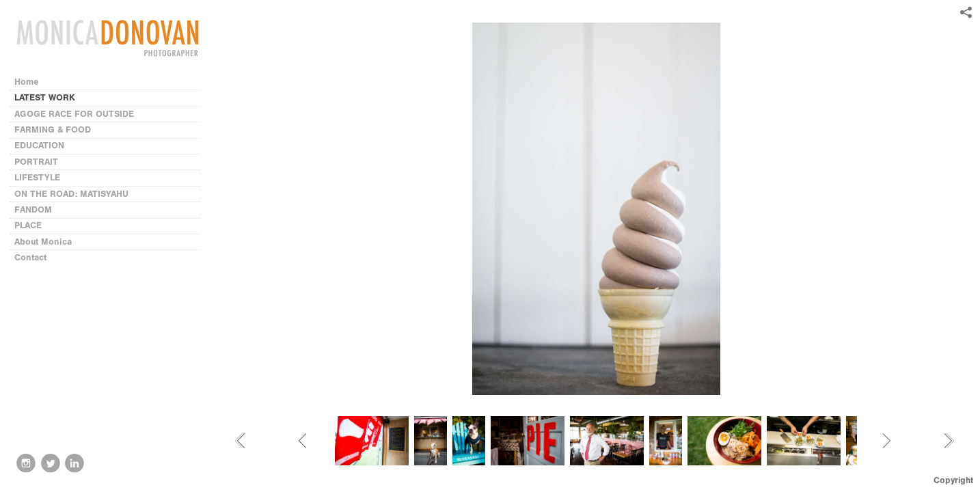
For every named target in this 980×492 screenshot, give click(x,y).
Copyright (953, 480)
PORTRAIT (36, 162)
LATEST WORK (45, 97)
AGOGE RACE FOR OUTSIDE (74, 114)
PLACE (28, 225)
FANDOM (33, 209)
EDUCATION (39, 145)
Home (27, 82)
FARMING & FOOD (53, 129)
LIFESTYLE (37, 177)
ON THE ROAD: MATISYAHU (71, 194)
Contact (30, 257)
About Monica (43, 242)
